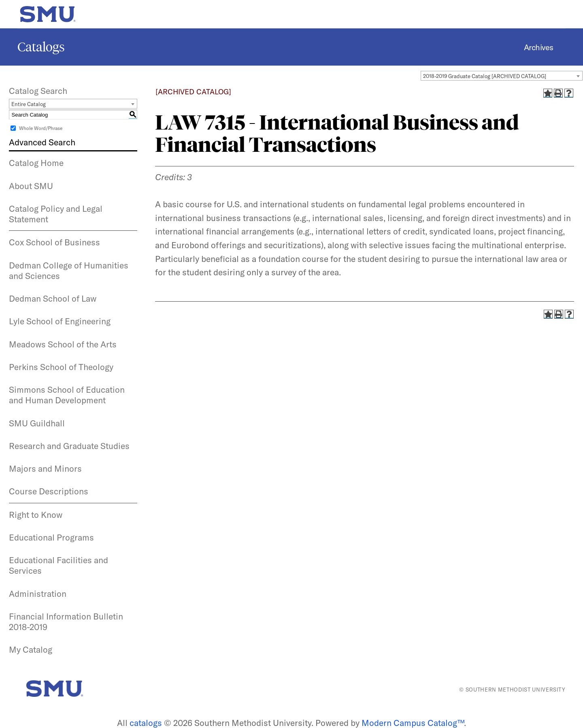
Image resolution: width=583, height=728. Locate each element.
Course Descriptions (49, 491)
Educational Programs (51, 537)
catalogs (146, 723)
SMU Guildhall (37, 423)
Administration (38, 594)
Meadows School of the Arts (63, 344)
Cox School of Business (54, 242)
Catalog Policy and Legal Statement (56, 214)
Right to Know (36, 515)
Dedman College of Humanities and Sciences (69, 270)
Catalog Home (36, 163)
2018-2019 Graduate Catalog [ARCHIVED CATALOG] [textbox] (485, 76)
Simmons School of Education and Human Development (67, 395)
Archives (539, 47)
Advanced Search (42, 142)
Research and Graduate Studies (69, 446)
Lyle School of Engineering (60, 321)
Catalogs (41, 47)
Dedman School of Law (53, 298)
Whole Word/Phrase (41, 128)
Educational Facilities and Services (59, 565)
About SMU (31, 186)
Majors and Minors (45, 468)
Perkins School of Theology (61, 367)
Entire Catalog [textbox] (29, 104)
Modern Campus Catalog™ (413, 723)
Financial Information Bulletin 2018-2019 (66, 622)
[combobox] (502, 76)
